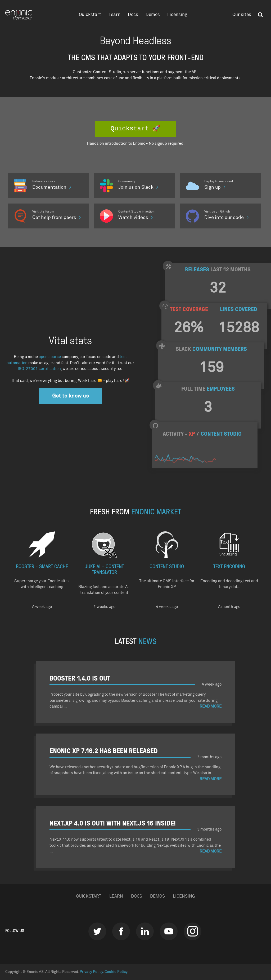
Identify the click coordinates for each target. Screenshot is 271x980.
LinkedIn (145, 931)
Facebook (121, 931)
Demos (153, 15)
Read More (211, 706)
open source (50, 357)
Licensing (177, 15)
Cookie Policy (116, 972)
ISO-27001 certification (39, 369)
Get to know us (70, 396)
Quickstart (90, 15)
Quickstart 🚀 (135, 129)
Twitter (97, 931)
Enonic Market (156, 511)
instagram (193, 931)
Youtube (169, 931)
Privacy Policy (91, 972)
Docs (133, 15)
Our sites (242, 15)
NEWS (147, 641)
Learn (114, 15)
